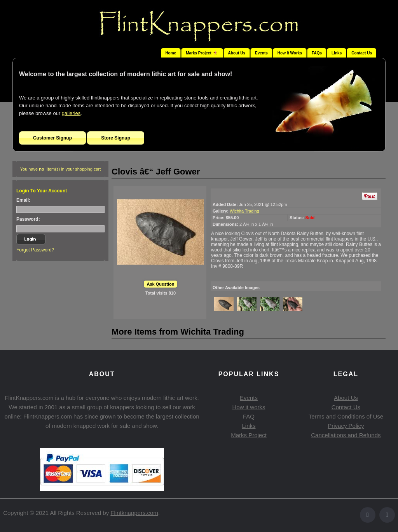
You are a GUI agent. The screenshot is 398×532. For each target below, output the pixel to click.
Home (171, 53)
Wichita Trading (244, 211)
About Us (237, 53)
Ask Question (161, 284)
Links (337, 53)
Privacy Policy (346, 426)
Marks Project (249, 435)
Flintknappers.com (134, 513)
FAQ (249, 416)
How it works (249, 407)
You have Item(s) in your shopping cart (61, 169)
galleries (71, 113)
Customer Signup (52, 138)
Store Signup (116, 138)
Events (261, 53)
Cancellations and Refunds (346, 435)
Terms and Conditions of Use (346, 416)
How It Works (290, 53)
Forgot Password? (35, 250)
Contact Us (362, 53)
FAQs (317, 53)
